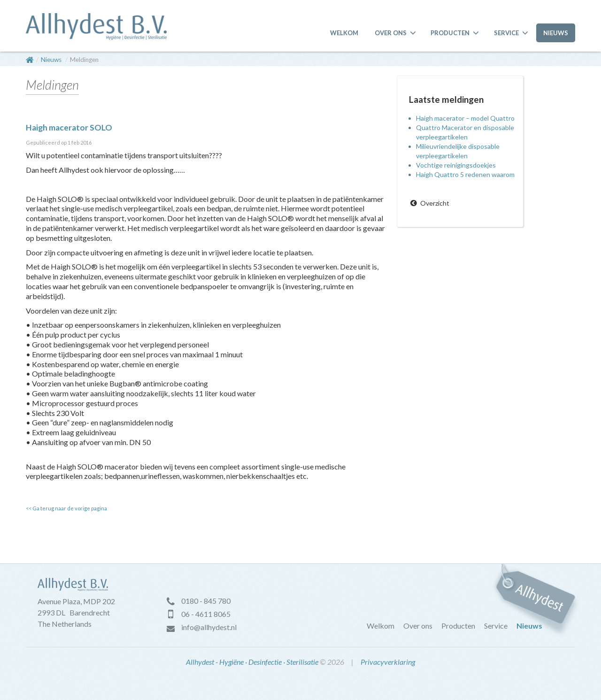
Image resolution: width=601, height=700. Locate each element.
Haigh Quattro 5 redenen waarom (465, 174)
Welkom (344, 33)
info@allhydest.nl (209, 627)
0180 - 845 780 (206, 601)
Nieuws (556, 33)
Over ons (391, 33)
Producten (450, 33)
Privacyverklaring (388, 662)
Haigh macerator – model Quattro (465, 118)
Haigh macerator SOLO (69, 127)
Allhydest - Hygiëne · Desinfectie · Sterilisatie (252, 662)
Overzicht (435, 203)
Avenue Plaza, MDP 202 (76, 601)
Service (506, 33)
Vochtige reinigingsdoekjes (456, 165)
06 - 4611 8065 (206, 614)
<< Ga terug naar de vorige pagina (66, 508)
